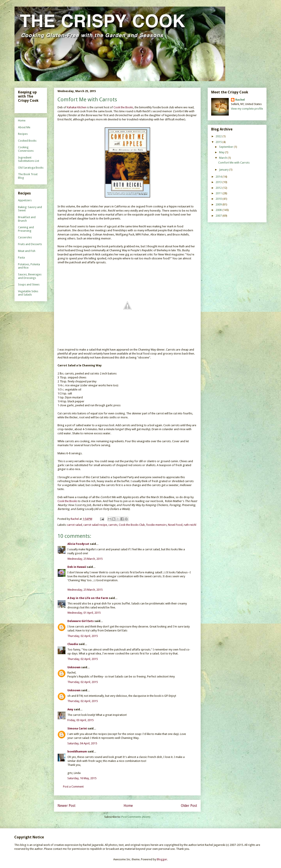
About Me (24, 127)
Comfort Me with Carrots (234, 163)
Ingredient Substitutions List (29, 159)
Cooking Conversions (26, 149)
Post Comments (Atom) (136, 817)
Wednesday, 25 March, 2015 (85, 559)
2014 (219, 177)
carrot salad (75, 525)
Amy (70, 709)
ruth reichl (190, 525)
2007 (219, 216)
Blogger (162, 859)
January (224, 170)
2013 (219, 182)
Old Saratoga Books (31, 168)
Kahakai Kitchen (77, 107)
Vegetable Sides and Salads (28, 293)
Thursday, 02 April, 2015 (83, 636)
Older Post (189, 806)
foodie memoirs (156, 525)
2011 (219, 193)
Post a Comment (73, 787)
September (226, 147)
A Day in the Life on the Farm (88, 598)
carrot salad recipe (95, 525)
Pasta (21, 258)
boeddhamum (77, 751)
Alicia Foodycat (78, 544)
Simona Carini (77, 728)
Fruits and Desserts (30, 244)
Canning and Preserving (26, 229)
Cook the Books (123, 107)
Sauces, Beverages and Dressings (30, 276)
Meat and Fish (27, 251)
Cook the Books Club (132, 525)
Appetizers (25, 200)
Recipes (23, 134)
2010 (219, 199)
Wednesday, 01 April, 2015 (84, 613)
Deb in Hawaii (77, 567)
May (222, 152)
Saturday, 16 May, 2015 (82, 778)
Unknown (74, 667)
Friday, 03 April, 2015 (80, 720)
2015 (219, 142)
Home (128, 806)
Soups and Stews (29, 284)
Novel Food (175, 525)
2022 (219, 136)
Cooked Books (27, 141)
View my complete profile (247, 109)
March (223, 158)
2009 (219, 204)
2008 (219, 210)
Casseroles (25, 237)
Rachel (240, 100)
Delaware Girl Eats (81, 621)
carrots (113, 525)
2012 (219, 188)
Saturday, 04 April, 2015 (82, 743)
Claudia (73, 644)
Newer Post (67, 806)
